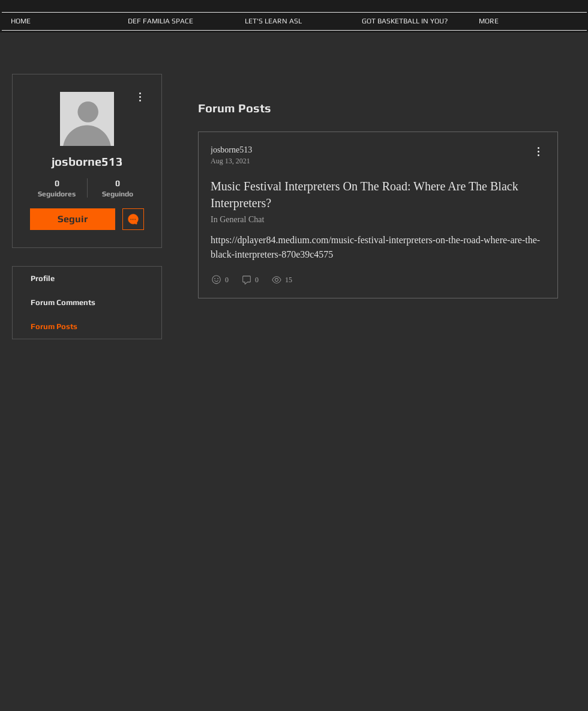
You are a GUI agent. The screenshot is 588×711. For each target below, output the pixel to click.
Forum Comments (63, 302)
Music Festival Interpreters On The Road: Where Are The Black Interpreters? (364, 195)
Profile (43, 278)
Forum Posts (54, 326)
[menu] (538, 152)
